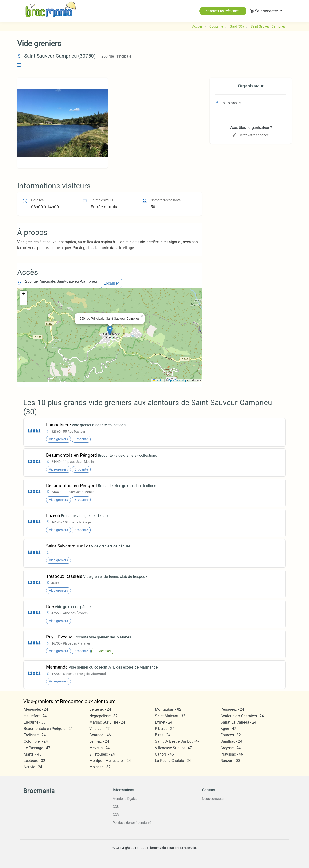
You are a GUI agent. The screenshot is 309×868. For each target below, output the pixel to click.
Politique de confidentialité (132, 823)
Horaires (37, 200)
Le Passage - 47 (37, 748)
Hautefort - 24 (35, 716)
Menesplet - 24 (36, 709)
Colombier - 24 (36, 741)
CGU (116, 807)
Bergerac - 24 (100, 709)
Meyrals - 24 (99, 748)
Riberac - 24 (165, 729)
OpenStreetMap (178, 380)
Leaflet (158, 380)
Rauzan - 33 (230, 761)
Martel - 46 (33, 754)
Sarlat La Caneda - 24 (238, 722)
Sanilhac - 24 (231, 741)
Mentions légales (125, 799)
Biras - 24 (163, 735)
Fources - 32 (231, 735)
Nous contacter (213, 799)
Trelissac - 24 (35, 735)
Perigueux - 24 (232, 709)
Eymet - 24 (164, 722)
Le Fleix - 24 (99, 741)
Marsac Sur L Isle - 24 (107, 722)
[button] (266, 11)
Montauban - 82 (168, 709)
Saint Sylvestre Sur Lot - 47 (177, 741)
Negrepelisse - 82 (103, 716)
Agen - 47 (228, 729)
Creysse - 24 (231, 748)
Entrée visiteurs (102, 200)
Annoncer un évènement (223, 11)
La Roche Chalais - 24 (173, 761)
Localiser (111, 283)
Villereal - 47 (99, 729)
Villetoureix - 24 (102, 754)
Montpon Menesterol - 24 (110, 761)
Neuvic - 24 (33, 767)
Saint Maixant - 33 (170, 716)
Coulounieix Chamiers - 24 (242, 716)
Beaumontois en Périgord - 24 (48, 729)
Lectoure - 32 (34, 761)
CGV (116, 815)
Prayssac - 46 (232, 754)
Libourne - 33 (35, 722)
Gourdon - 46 (100, 735)
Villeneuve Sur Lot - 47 (173, 748)
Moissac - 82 (100, 767)
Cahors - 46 (164, 754)
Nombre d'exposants (166, 200)
